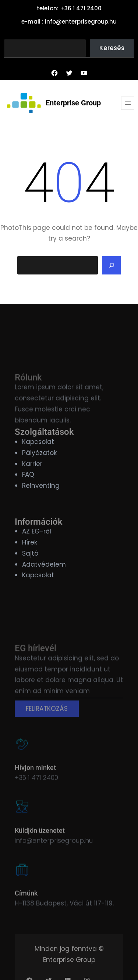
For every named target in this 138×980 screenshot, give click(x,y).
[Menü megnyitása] (128, 103)
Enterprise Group (73, 103)
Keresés (112, 48)
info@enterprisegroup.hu (54, 847)
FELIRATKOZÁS (47, 721)
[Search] (112, 265)
